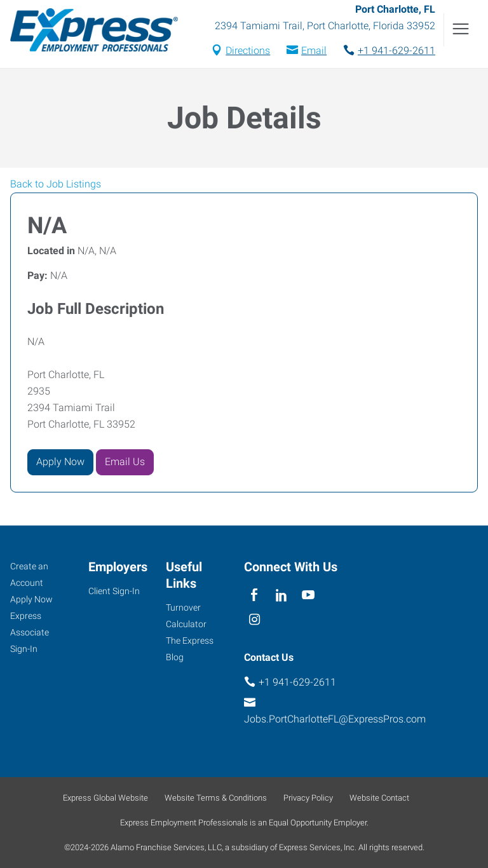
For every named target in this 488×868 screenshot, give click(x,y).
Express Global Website (105, 798)
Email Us (125, 462)
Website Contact (379, 798)
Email (314, 51)
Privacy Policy (308, 798)
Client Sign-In (114, 591)
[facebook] (254, 596)
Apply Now (60, 462)
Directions (248, 51)
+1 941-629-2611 (396, 51)
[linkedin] (281, 596)
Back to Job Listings (56, 184)
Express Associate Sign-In (30, 632)
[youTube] (308, 596)
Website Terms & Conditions (216, 798)
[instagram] (254, 620)
